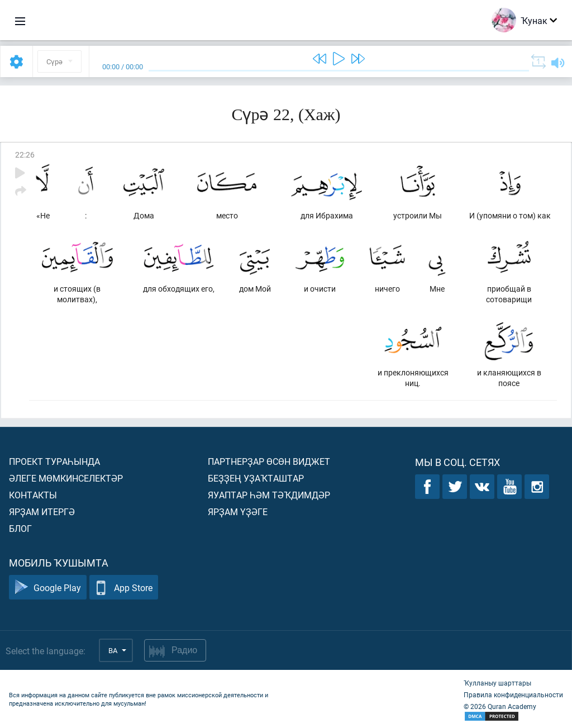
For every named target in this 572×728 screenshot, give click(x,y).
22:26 (25, 154)
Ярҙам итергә (42, 511)
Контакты (33, 495)
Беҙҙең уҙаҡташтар (256, 478)
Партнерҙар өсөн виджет (269, 461)
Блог (20, 528)
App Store (124, 587)
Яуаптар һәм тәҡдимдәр (269, 495)
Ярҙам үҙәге (238, 511)
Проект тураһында (54, 461)
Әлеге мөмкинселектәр (66, 478)
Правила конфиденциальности (513, 694)
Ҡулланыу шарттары (497, 683)
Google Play (48, 587)
